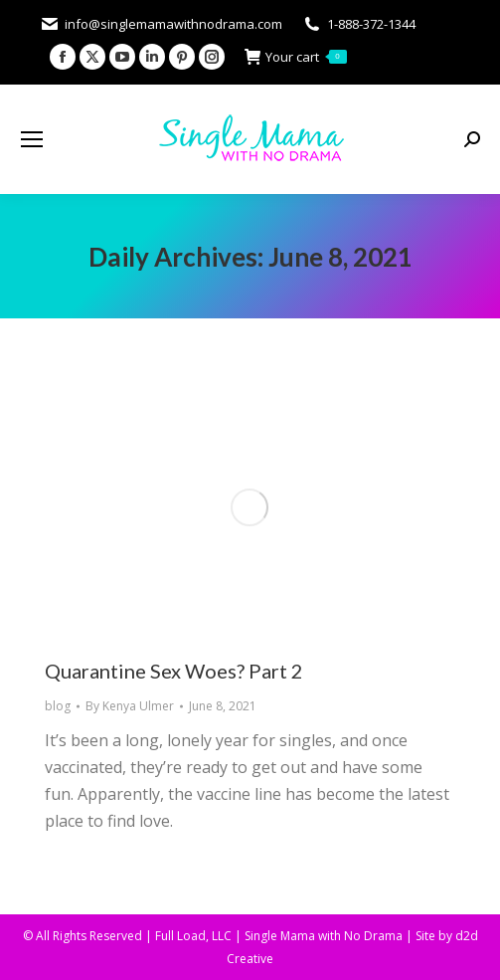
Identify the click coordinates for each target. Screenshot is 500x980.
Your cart (296, 57)
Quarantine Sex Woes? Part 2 (174, 671)
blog (58, 706)
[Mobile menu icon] (32, 139)
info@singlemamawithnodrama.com (161, 24)
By (130, 706)
